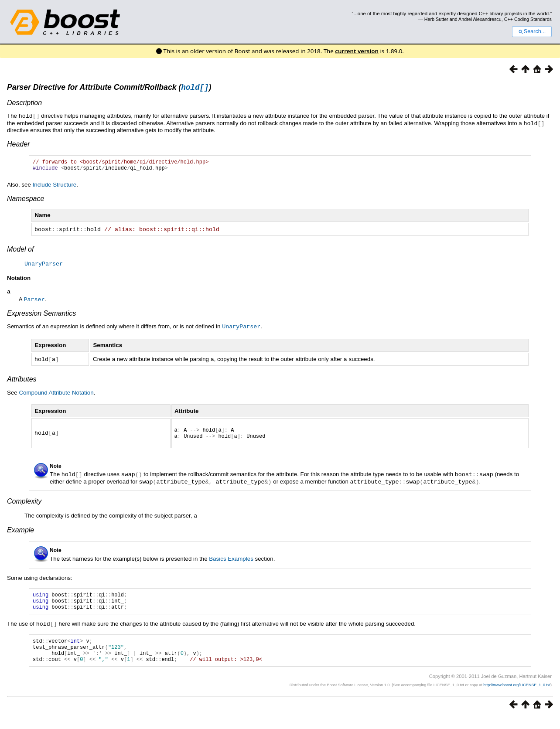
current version (357, 51)
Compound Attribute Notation (56, 394)
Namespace (26, 202)
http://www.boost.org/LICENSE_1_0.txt (517, 697)
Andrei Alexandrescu (480, 19)
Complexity (24, 505)
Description (24, 104)
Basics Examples (231, 562)
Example (20, 533)
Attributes (22, 381)
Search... (532, 31)
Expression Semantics (41, 316)
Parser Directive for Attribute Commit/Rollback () (109, 89)
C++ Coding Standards (528, 19)
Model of (20, 252)
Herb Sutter (436, 19)
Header (18, 145)
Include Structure (55, 188)
